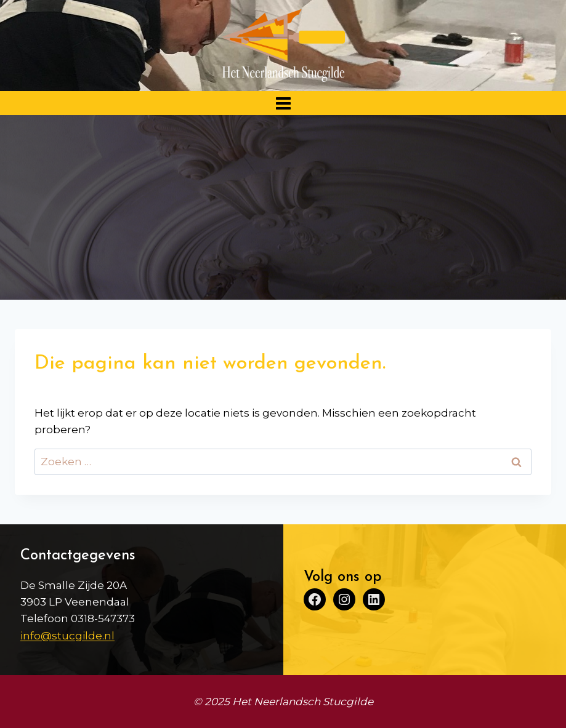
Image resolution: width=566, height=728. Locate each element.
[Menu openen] (283, 103)
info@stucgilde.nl (67, 636)
